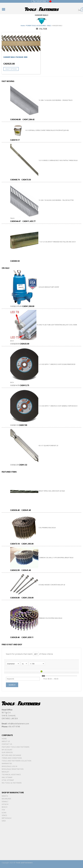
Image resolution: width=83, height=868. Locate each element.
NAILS (49, 26)
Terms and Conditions (12, 758)
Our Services (7, 752)
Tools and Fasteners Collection (16, 761)
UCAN (4, 813)
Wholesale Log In (9, 766)
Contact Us (7, 744)
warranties (7, 763)
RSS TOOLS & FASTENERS (12, 783)
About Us (6, 741)
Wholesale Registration (13, 769)
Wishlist (5, 772)
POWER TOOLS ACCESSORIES (36, 26)
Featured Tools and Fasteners (16, 747)
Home (23, 26)
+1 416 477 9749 (40, 1)
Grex (4, 821)
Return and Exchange (11, 755)
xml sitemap (7, 777)
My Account (7, 750)
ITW (3, 810)
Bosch (4, 807)
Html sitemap (8, 780)
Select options (11, 69)
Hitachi (5, 804)
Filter (41, 29)
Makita (5, 796)
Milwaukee (6, 799)
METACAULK (7, 818)
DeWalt (5, 801)
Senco (4, 815)
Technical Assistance (11, 774)
